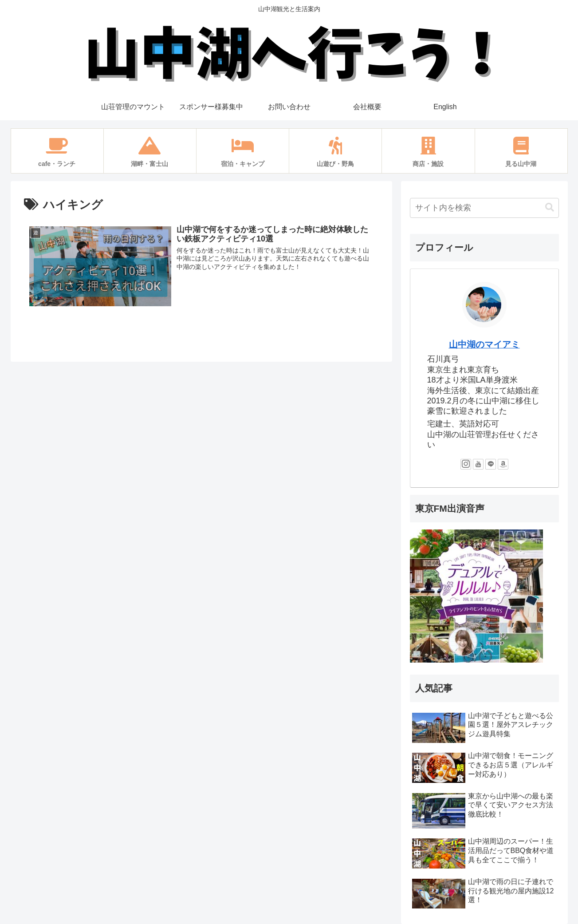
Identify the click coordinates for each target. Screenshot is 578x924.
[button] (550, 207)
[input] (484, 208)
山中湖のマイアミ (484, 344)
